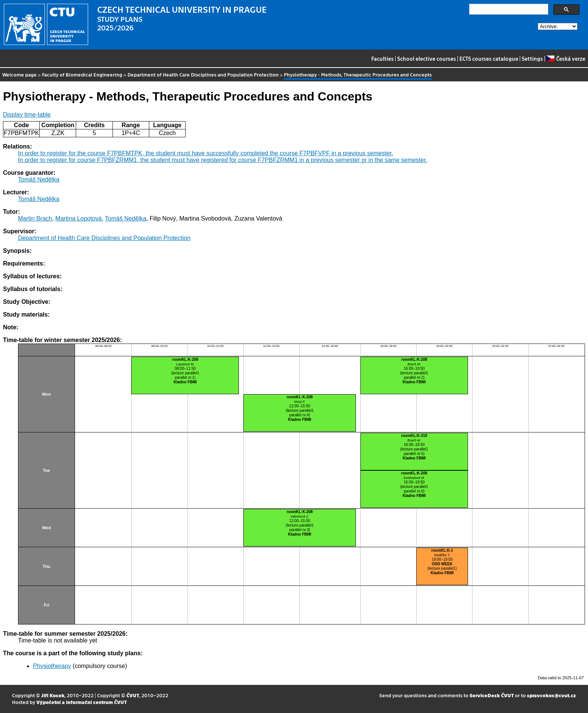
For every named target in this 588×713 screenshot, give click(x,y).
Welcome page (19, 74)
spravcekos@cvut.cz (551, 695)
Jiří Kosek (53, 695)
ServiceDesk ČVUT (492, 695)
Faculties (382, 59)
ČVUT (133, 695)
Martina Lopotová (79, 218)
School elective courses (427, 59)
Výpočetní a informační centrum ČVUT (82, 702)
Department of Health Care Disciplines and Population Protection (203, 74)
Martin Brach (35, 218)
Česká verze (566, 59)
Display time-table (27, 115)
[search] (508, 9)
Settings (532, 59)
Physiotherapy (52, 666)
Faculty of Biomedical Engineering (82, 74)
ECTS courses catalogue (489, 59)
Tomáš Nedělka (39, 179)
